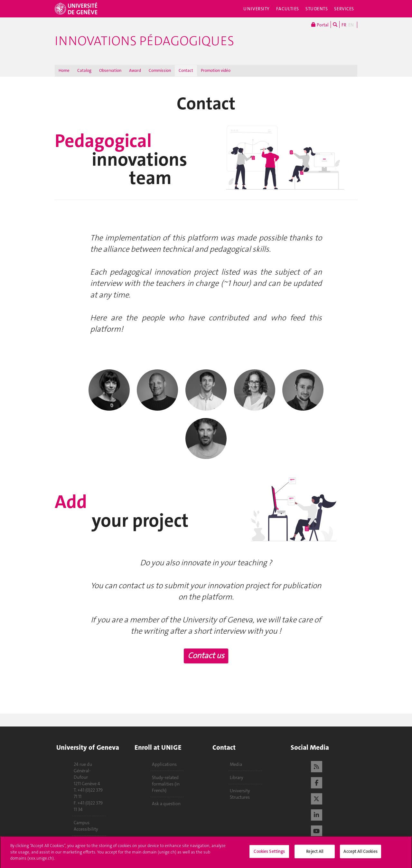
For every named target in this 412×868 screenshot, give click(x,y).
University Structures (240, 794)
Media (236, 764)
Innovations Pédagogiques (144, 41)
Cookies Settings (269, 854)
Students (317, 9)
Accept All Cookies (360, 854)
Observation (110, 70)
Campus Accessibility (86, 826)
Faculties (288, 9)
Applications (164, 764)
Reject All (315, 854)
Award (135, 70)
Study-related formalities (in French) (166, 784)
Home (64, 70)
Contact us (206, 656)
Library (237, 777)
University (257, 9)
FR (344, 25)
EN (351, 25)
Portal (320, 24)
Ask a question (166, 804)
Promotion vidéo (216, 70)
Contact (186, 70)
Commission (160, 70)
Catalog (84, 70)
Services (344, 9)
